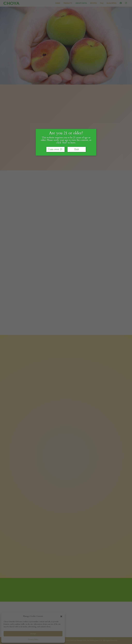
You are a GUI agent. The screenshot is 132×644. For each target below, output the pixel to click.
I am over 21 (55, 153)
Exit (77, 153)
